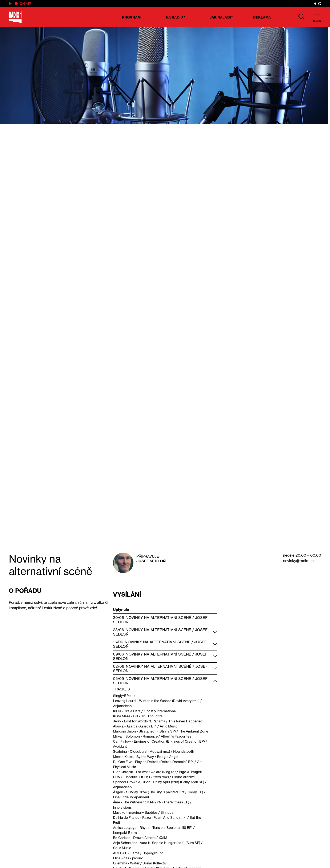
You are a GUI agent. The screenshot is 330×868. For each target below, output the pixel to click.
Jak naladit (221, 17)
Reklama (262, 17)
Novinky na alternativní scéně (158, 618)
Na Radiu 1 (176, 17)
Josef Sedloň (151, 561)
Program (131, 17)
